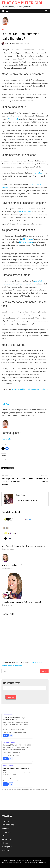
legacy (11, 468)
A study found (25, 284)
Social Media (6, 839)
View (5, 735)
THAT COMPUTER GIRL (22, 3)
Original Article (7, 439)
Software (5, 843)
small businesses (25, 212)
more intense (38, 173)
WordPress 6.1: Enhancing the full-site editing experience (23, 546)
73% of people (13, 119)
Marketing (5, 828)
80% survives (28, 239)
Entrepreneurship (8, 825)
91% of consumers (26, 242)
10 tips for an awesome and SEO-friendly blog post (21, 602)
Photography (6, 832)
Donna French (11, 43)
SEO (3, 30)
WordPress (6, 850)
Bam (3, 865)
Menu (6, 11)
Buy (11, 735)
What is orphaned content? (12, 565)
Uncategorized (7, 847)
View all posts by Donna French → (27, 500)
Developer (5, 821)
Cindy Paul (5, 404)
